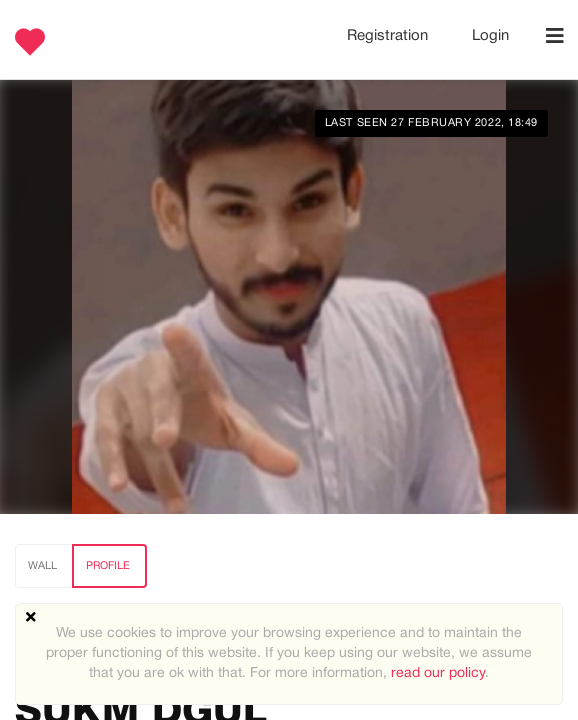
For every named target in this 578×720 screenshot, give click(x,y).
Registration (389, 36)
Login (490, 36)
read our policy (438, 673)
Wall (42, 566)
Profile (108, 566)
